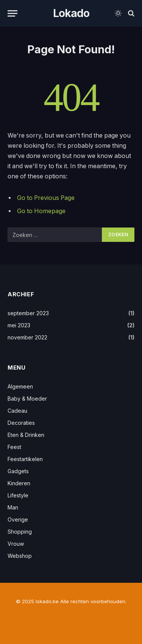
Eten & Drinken (26, 435)
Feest (14, 447)
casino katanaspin (115, 628)
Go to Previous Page (46, 198)
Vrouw (16, 544)
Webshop (20, 556)
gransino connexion (66, 628)
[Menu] (12, 13)
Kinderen (19, 483)
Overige (18, 519)
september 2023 (28, 313)
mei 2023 (19, 325)
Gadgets (18, 471)
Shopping (20, 532)
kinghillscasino (71, 636)
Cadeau (17, 411)
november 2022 (27, 337)
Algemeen (20, 386)
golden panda (23, 628)
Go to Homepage (41, 211)
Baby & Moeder (27, 399)
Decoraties (21, 423)
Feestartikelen (25, 459)
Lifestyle (18, 495)
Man (13, 507)
